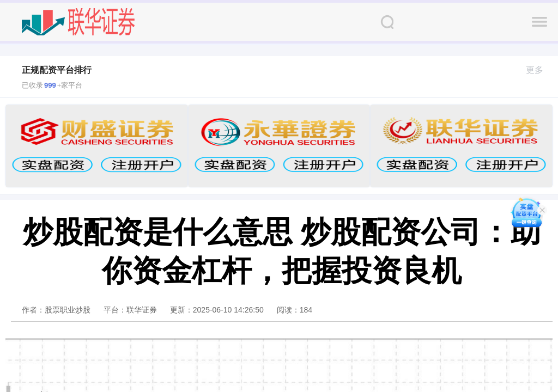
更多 (539, 70)
